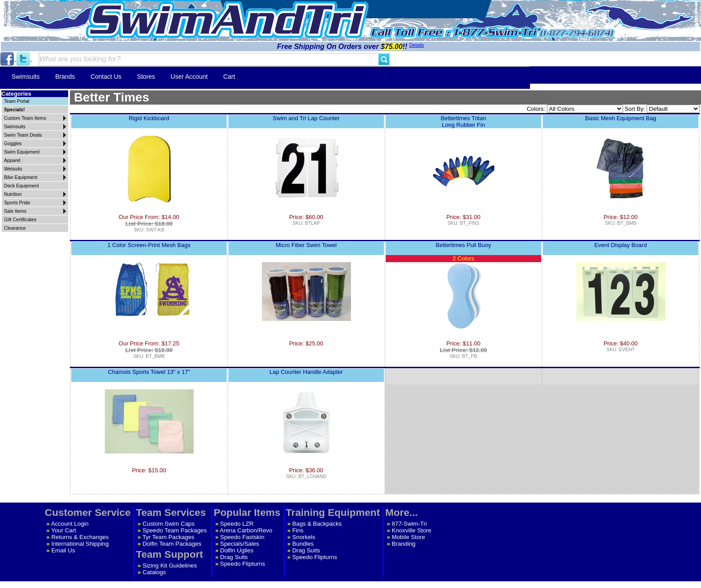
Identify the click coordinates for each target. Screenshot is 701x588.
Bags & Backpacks (317, 524)
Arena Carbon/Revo (246, 530)
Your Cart (64, 530)
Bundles (303, 544)
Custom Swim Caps (169, 524)
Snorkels (304, 537)
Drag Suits (234, 557)
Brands (65, 77)
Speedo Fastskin (242, 537)
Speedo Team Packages (175, 530)
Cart (229, 77)
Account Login (70, 524)
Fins (298, 530)
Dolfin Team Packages (172, 544)
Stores (146, 77)
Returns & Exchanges (80, 537)
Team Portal (17, 101)
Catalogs (154, 572)
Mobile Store (409, 537)
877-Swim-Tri (410, 524)
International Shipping (80, 544)
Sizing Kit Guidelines (170, 566)
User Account (189, 77)
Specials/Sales (239, 544)
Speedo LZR (237, 524)
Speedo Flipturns (242, 564)
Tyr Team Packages (169, 537)
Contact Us (106, 77)
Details (417, 45)
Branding (404, 544)
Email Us (63, 550)
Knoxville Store (412, 530)
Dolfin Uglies (237, 550)
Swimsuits (26, 77)
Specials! (14, 109)
